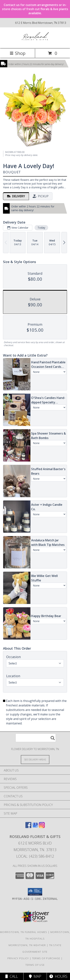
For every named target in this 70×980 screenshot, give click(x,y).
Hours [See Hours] (58, 976)
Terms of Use (35, 965)
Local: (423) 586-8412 (35, 856)
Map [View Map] (35, 976)
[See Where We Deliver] (35, 759)
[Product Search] (36, 738)
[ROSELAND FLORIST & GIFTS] (35, 43)
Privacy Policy (18, 958)
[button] (35, 892)
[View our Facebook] (28, 827)
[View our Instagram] (42, 827)
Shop (18, 53)
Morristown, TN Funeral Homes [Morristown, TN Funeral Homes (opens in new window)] (24, 932)
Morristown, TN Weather (27, 945)
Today (41, 228)
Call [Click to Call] (12, 976)
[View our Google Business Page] (35, 827)
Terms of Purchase (46, 958)
